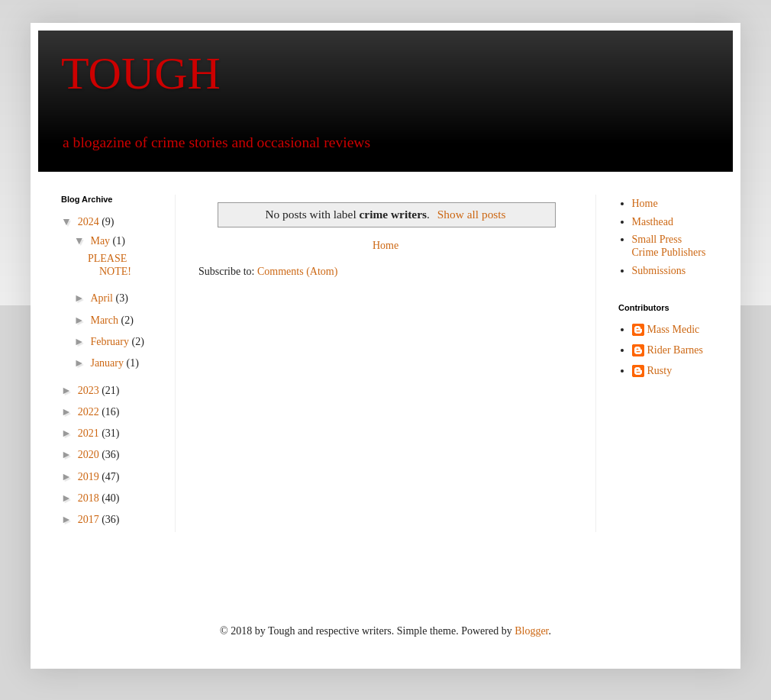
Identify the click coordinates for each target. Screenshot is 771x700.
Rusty (660, 371)
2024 (90, 222)
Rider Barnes (675, 350)
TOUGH (141, 73)
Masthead (653, 222)
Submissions (659, 271)
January (108, 363)
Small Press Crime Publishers (669, 246)
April (103, 298)
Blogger (531, 631)
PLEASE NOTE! (110, 265)
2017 (90, 519)
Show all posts (472, 214)
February (111, 342)
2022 (90, 412)
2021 (90, 433)
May (101, 241)
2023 (90, 390)
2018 (90, 498)
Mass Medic (674, 329)
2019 (90, 477)
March (105, 320)
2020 (90, 455)
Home (385, 245)
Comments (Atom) (297, 271)
